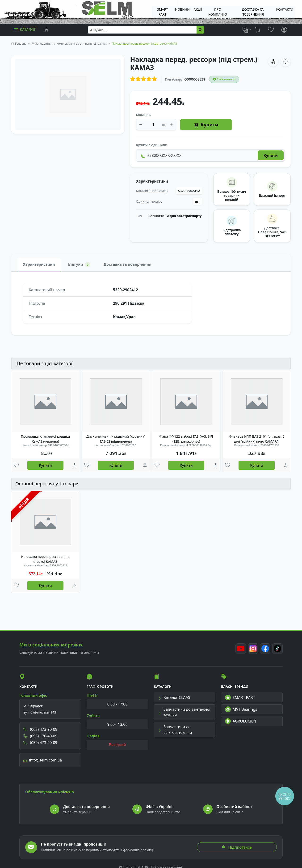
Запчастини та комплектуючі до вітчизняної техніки (71, 44)
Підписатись (237, 847)
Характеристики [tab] (39, 264)
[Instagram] (253, 649)
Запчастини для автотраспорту (175, 216)
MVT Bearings (241, 709)
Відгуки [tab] (79, 264)
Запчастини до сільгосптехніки (175, 730)
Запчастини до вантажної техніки (184, 712)
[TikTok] (277, 649)
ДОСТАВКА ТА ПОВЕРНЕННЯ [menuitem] (253, 12)
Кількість (143, 115)
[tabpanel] (151, 303)
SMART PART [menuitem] (163, 12)
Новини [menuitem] (182, 9)
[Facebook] (265, 649)
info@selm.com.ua (43, 760)
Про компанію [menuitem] (218, 12)
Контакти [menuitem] (285, 9)
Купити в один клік (151, 145)
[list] (247, 30)
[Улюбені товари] (16, 465)
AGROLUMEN (241, 721)
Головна (21, 44)
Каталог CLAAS (174, 697)
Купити (206, 125)
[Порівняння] (46, 30)
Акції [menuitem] (198, 9)
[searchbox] (142, 30)
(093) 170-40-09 (40, 736)
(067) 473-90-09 (40, 729)
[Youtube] (241, 649)
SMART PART (240, 697)
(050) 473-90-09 (40, 743)
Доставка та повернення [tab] (128, 264)
